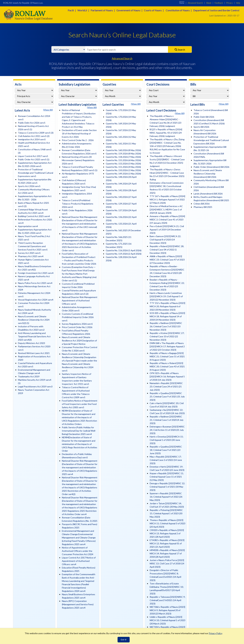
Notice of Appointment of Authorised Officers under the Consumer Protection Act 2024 (78, 551)
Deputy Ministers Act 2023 (31, 343)
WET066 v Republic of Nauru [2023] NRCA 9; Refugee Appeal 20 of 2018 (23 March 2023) (167, 610)
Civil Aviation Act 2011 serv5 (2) (34, 136)
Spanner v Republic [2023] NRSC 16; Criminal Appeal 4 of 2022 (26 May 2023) (166, 497)
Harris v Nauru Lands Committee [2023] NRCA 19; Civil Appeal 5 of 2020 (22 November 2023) (166, 296)
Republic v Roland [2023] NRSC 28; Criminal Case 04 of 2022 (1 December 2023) (167, 250)
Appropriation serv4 (28, 226)
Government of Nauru (128, 10)
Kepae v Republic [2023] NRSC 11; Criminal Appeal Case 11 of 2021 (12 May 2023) (167, 477)
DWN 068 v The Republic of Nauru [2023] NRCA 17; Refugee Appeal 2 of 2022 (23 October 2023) (167, 346)
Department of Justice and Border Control (216, 10)
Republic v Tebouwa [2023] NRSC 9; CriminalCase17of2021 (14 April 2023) (167, 600)
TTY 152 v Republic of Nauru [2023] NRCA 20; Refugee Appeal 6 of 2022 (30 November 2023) (167, 306)
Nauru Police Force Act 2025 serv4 (35, 283)
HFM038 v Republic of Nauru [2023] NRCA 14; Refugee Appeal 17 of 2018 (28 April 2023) (167, 553)
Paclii (71, 10)
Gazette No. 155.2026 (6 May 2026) (123, 160)
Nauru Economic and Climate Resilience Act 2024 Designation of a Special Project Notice (79, 341)
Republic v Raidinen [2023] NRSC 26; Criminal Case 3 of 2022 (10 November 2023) (166, 326)
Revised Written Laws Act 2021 (34, 353)
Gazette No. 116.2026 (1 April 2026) (124, 250)
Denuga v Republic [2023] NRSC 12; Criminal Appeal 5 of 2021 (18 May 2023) (167, 487)
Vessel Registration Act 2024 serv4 (36, 300)
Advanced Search (195, 3)
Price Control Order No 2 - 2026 (78, 140)
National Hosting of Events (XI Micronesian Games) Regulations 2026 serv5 (78, 160)
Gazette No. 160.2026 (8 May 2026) (123, 150)
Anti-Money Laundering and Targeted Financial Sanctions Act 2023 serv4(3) (34, 336)
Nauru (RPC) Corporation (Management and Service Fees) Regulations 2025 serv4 (78, 604)
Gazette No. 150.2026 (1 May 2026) (123, 170)
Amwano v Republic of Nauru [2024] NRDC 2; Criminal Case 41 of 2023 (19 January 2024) (167, 220)
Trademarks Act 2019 (29, 376)
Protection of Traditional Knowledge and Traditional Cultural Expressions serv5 (36, 173)
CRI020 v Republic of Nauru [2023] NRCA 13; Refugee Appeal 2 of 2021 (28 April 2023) (167, 533)
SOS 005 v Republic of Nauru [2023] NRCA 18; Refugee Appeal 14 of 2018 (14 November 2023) (167, 316)
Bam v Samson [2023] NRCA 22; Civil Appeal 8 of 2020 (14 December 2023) (165, 240)
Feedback (219, 3)
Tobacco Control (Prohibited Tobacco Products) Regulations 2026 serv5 (78, 204)
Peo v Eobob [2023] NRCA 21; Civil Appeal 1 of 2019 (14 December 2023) (167, 230)
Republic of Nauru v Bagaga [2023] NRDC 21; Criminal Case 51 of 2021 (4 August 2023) (167, 356)
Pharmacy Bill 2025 (203, 207)
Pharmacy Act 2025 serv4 (31, 256)
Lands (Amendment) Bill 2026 (208, 194)
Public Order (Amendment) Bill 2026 (211, 167)
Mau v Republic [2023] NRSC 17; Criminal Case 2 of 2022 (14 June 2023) (166, 460)
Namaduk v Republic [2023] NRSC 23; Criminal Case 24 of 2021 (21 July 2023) (166, 386)
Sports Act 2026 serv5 (29, 186)
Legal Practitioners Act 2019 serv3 (35, 386)
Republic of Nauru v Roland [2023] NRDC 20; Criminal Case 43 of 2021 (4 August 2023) (167, 366)
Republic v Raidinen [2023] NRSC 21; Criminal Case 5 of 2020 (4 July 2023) (167, 420)
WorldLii (82, 10)
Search (180, 50)
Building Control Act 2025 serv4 (34, 216)
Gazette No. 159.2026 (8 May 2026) (123, 154)
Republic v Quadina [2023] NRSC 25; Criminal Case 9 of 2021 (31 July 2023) (167, 396)
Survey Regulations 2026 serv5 (77, 324)
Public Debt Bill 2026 (204, 117)
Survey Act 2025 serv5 (29, 253)
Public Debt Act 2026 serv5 (32, 123)
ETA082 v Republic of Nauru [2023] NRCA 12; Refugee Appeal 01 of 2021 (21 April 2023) (167, 543)
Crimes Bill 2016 (202, 204)
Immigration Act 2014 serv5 (32, 139)
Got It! (124, 640)
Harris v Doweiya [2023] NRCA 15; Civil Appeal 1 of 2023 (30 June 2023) (167, 440)
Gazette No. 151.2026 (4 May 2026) (123, 167)
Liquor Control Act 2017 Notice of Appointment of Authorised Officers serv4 (79, 561)
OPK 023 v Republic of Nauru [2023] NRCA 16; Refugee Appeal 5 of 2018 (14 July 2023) (167, 376)
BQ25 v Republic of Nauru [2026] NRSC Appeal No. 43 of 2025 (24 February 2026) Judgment (166, 133)
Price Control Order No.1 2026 (77, 327)
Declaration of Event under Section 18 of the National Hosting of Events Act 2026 (79, 133)
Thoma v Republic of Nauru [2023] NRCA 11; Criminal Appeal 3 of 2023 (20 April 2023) (167, 523)
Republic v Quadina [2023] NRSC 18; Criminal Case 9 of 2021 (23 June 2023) (166, 450)
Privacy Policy (215, 633)
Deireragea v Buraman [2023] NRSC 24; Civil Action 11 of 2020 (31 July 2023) (167, 430)
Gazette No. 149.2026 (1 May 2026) (123, 174)
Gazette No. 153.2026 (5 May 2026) (123, 164)
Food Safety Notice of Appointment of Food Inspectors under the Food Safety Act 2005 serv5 (80, 404)
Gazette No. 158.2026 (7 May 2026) (123, 157)
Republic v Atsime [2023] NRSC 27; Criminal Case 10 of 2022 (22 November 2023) (167, 336)
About (209, 3)
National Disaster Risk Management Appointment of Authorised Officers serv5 (80, 300)
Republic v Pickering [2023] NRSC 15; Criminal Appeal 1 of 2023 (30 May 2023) (166, 513)
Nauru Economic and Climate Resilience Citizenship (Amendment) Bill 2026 (208, 174)
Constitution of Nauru (178, 10)
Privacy (230, 3)
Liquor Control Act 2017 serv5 (33, 156)
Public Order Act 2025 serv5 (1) (34, 159)
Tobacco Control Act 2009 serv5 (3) (36, 133)
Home (182, 3)
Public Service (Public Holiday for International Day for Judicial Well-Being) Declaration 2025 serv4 (79, 431)
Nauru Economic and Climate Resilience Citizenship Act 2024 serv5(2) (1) (34, 320)
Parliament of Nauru (102, 10)
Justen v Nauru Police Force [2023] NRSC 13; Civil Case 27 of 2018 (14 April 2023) (167, 563)
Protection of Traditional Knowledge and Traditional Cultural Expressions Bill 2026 (211, 140)
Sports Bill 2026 (201, 127)
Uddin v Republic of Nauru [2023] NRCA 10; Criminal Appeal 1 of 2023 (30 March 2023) (167, 620)
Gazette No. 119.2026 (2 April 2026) (124, 254)
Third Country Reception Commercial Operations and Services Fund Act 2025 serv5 (33, 246)
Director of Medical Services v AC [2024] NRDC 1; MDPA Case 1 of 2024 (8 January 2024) (166, 209)
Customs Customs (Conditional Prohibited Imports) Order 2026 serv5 (78, 317)
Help (238, 3)
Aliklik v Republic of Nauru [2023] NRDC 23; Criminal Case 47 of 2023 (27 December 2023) (167, 260)
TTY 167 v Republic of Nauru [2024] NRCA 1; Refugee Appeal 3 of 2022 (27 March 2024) (167, 199)
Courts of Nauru (153, 10)
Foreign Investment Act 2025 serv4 (36, 273)
